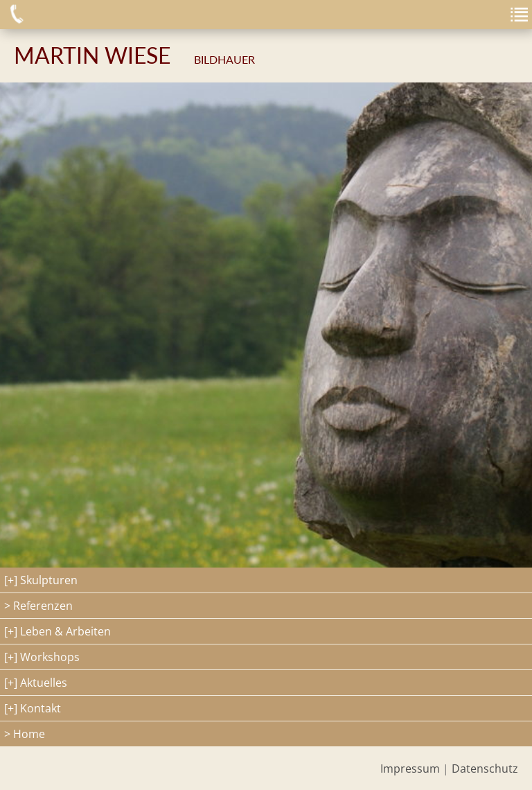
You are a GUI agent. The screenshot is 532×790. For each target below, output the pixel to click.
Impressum (410, 769)
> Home (25, 734)
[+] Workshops (42, 657)
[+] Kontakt (33, 708)
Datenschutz (485, 769)
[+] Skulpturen (41, 580)
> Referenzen (38, 606)
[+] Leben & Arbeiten (57, 631)
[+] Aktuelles (36, 683)
